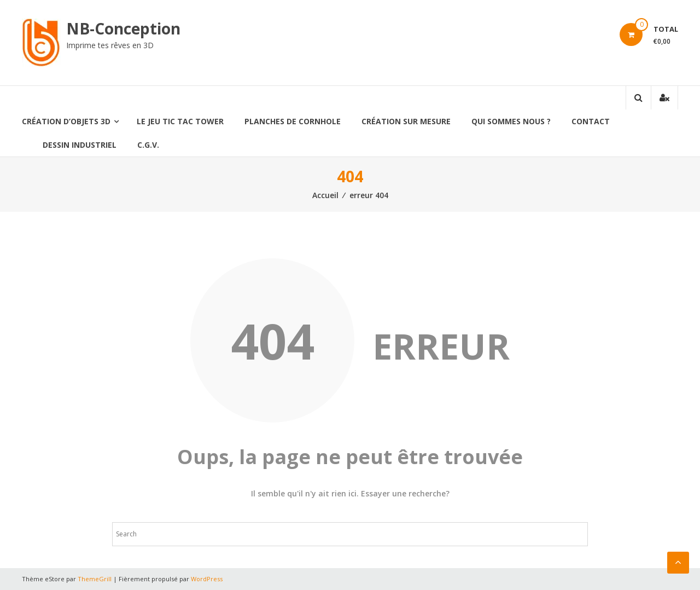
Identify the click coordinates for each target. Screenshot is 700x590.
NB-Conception (123, 28)
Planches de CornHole (293, 121)
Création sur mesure (406, 121)
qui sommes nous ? (511, 121)
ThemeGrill (95, 579)
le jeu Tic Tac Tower (180, 121)
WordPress (207, 579)
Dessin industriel (80, 145)
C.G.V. (148, 145)
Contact (591, 121)
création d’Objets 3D (66, 121)
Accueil (325, 195)
